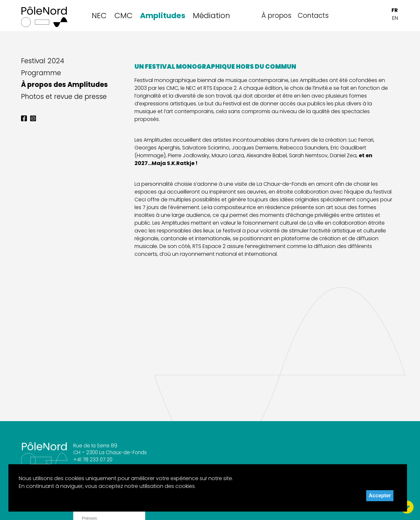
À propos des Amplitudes (64, 85)
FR (395, 10)
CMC (123, 16)
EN (395, 18)
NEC (99, 16)
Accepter (380, 496)
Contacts (313, 15)
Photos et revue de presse (64, 97)
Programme (41, 73)
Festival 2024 (43, 61)
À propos (276, 15)
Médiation (211, 16)
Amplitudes (163, 16)
